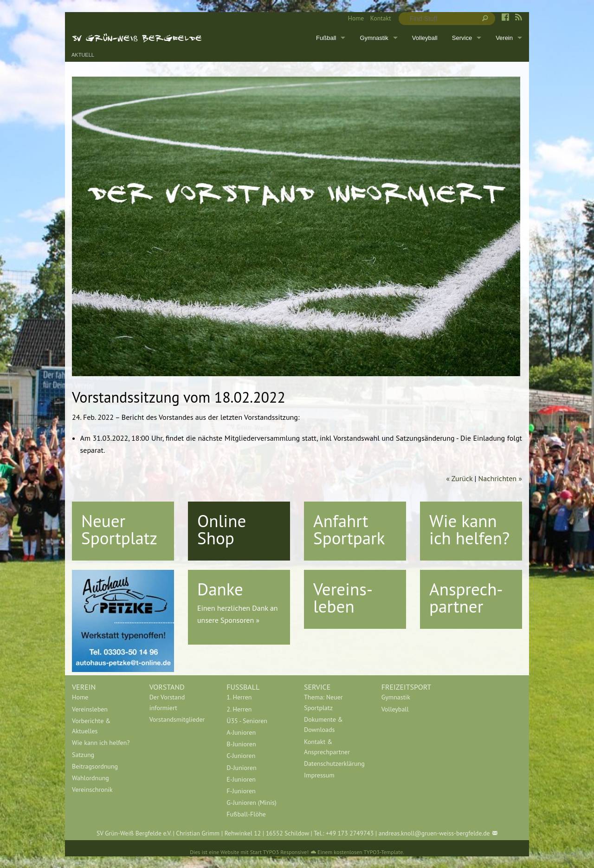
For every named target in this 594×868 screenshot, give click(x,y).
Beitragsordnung (95, 766)
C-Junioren (241, 756)
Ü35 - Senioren (247, 721)
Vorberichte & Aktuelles (91, 726)
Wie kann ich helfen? (469, 529)
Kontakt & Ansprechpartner (327, 747)
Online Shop (222, 529)
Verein (504, 38)
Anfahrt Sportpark (349, 529)
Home (356, 18)
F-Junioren (241, 791)
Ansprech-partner (466, 597)
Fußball (326, 38)
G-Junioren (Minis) (251, 803)
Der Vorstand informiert (167, 702)
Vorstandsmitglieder (177, 719)
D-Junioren (241, 768)
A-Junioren (241, 732)
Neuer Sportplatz (119, 529)
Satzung (83, 755)
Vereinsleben (90, 709)
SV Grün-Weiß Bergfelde (137, 38)
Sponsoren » (240, 620)
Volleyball (425, 38)
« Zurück (459, 478)
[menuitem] (353, 19)
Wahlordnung (90, 778)
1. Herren (239, 697)
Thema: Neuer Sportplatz (323, 702)
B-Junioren (241, 744)
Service (462, 38)
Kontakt (381, 18)
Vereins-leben (343, 597)
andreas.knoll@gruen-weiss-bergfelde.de (434, 833)
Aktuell (83, 55)
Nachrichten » (500, 478)
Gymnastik (374, 38)
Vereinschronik (92, 790)
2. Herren (239, 709)
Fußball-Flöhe (246, 814)
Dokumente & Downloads (323, 724)
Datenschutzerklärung (334, 764)
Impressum (319, 775)
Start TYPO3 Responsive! (279, 852)
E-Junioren (241, 779)
